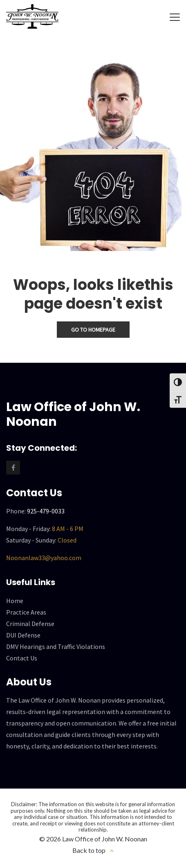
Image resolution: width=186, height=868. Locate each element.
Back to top (89, 850)
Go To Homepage (93, 330)
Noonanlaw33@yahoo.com (44, 557)
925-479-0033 (46, 511)
